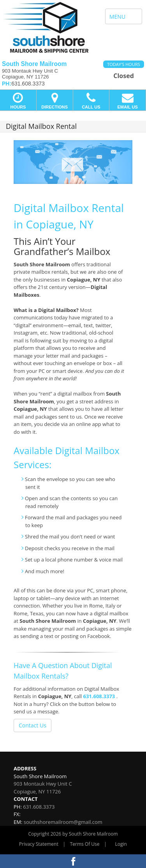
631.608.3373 (99, 696)
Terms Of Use (85, 844)
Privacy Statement (39, 844)
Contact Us (33, 725)
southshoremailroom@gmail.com (63, 822)
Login (121, 844)
